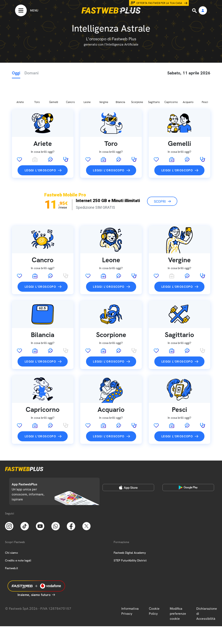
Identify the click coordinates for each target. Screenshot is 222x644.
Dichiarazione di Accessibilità (207, 592)
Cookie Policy (154, 589)
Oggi (16, 73)
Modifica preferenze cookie (178, 592)
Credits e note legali (18, 538)
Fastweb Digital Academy (130, 531)
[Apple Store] (128, 466)
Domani (32, 73)
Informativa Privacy (130, 589)
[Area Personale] (203, 11)
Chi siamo (11, 531)
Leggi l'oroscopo (40, 148)
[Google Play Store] (188, 466)
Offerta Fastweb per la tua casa (159, 3)
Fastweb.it (11, 546)
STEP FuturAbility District (130, 538)
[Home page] (111, 10)
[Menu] (27, 10)
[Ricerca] (195, 11)
